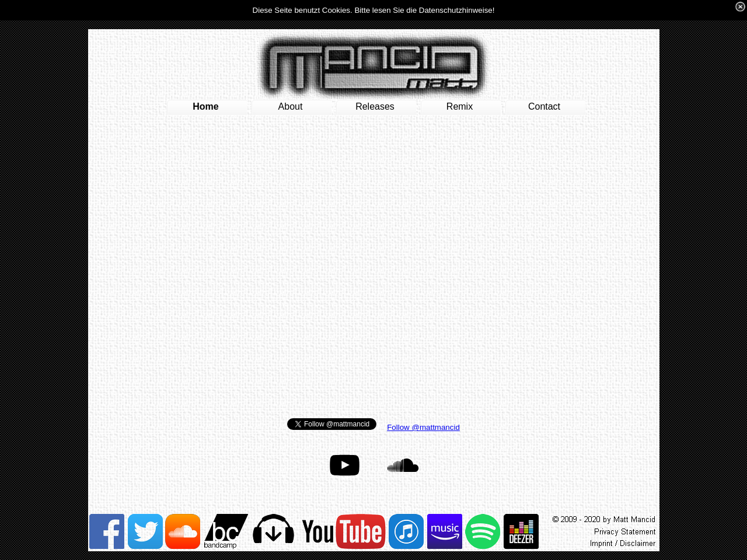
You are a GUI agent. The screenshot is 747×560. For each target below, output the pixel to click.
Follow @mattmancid (423, 427)
